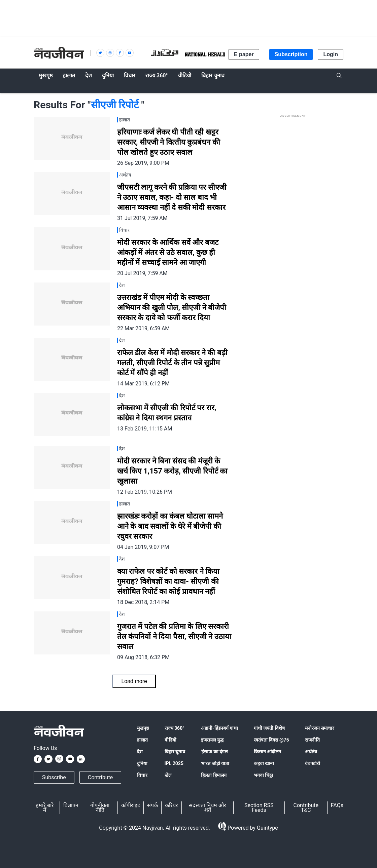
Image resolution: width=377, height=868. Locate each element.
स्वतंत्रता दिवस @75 (271, 740)
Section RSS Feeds (259, 808)
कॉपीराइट (131, 805)
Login (331, 54)
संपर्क (152, 805)
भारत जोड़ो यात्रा (215, 763)
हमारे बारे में (45, 808)
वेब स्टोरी (313, 763)
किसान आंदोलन (267, 752)
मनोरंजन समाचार (320, 728)
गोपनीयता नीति (100, 808)
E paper (244, 54)
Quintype (267, 828)
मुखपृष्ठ (143, 728)
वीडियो (170, 740)
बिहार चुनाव (175, 752)
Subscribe (54, 777)
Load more (134, 681)
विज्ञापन (71, 805)
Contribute (100, 777)
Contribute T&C (306, 808)
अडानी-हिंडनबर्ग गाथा (219, 728)
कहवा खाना (264, 763)
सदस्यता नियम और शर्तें (208, 808)
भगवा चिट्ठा (263, 775)
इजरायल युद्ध (212, 740)
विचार (142, 775)
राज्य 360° (175, 728)
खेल (168, 775)
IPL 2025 (174, 763)
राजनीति (312, 740)
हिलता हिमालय (214, 775)
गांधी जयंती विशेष (269, 728)
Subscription (291, 54)
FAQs (337, 805)
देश (140, 752)
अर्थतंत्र (311, 752)
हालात (142, 740)
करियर (172, 805)
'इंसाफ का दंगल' (215, 752)
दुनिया (142, 763)
